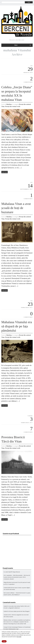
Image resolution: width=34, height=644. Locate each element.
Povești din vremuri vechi (13, 106)
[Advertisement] (14, 552)
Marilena (9, 104)
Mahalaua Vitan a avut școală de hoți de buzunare (16, 208)
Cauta (29, 2)
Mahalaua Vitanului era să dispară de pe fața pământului (17, 326)
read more (5, 172)
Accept (4, 641)
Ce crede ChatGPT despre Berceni (12, 572)
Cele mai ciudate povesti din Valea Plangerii (19, 611)
